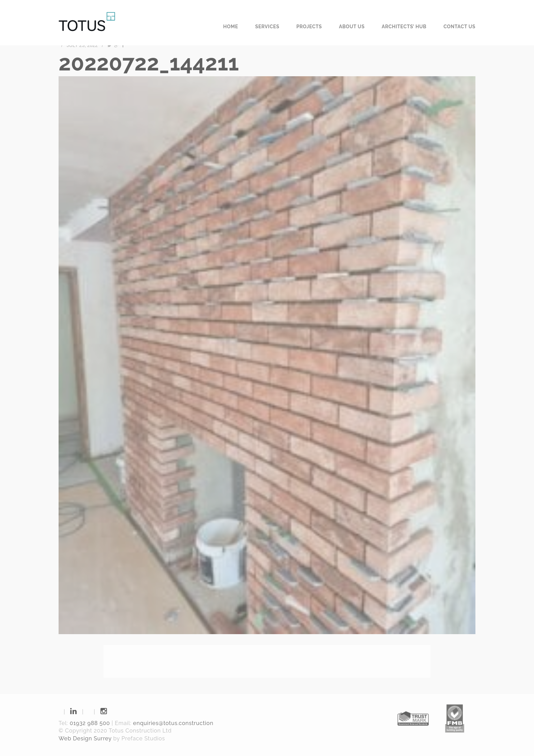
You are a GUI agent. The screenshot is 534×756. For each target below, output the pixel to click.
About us (352, 27)
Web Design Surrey (85, 738)
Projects (309, 27)
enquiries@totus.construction (173, 723)
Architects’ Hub (404, 27)
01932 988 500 (90, 723)
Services (267, 27)
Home (231, 27)
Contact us (459, 27)
